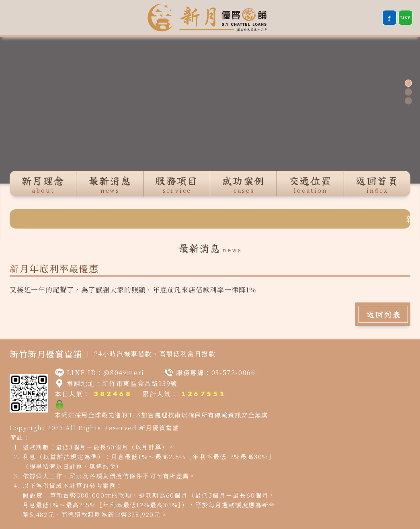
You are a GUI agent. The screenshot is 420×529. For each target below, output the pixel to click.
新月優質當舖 (159, 428)
